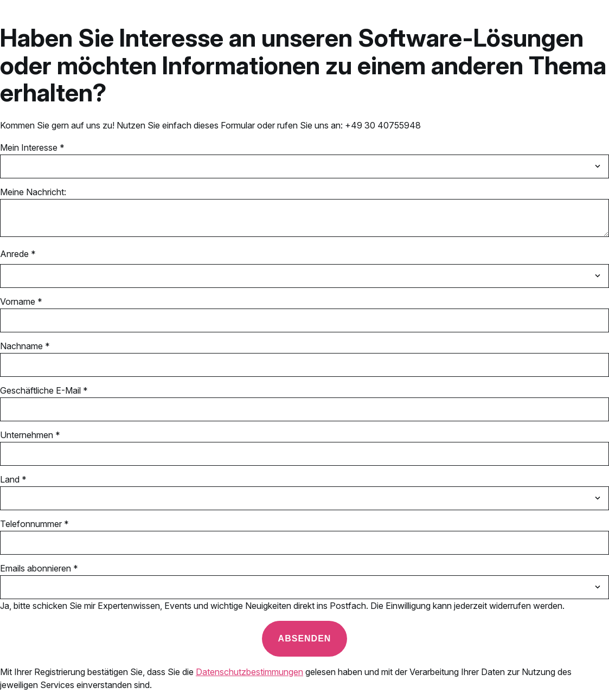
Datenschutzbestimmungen (249, 672)
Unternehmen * (30, 435)
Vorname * (21, 301)
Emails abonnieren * (39, 568)
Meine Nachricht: (33, 192)
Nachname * (25, 346)
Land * (13, 479)
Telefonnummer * (34, 524)
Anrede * (18, 254)
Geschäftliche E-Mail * (44, 390)
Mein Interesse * (32, 147)
